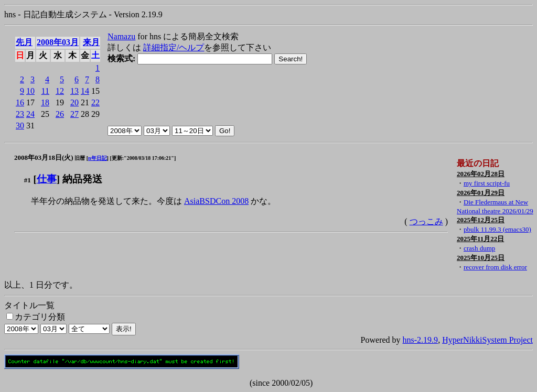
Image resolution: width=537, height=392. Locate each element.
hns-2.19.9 (421, 340)
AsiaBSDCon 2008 (216, 201)
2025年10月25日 (481, 258)
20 (74, 102)
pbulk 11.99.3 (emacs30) (497, 229)
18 (45, 102)
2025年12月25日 (481, 220)
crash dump (479, 248)
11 (45, 91)
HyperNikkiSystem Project (487, 340)
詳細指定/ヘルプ (174, 47)
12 (60, 91)
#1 (28, 180)
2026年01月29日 (481, 193)
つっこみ (426, 221)
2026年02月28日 (481, 174)
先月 (24, 42)
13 (74, 91)
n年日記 (98, 158)
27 (74, 114)
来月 (91, 42)
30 (20, 126)
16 (20, 102)
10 (30, 91)
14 (85, 91)
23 (20, 114)
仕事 (47, 179)
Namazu (121, 36)
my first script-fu (487, 183)
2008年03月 (58, 42)
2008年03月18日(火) (44, 157)
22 (95, 102)
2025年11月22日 (480, 239)
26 (60, 114)
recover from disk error (495, 267)
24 (30, 114)
